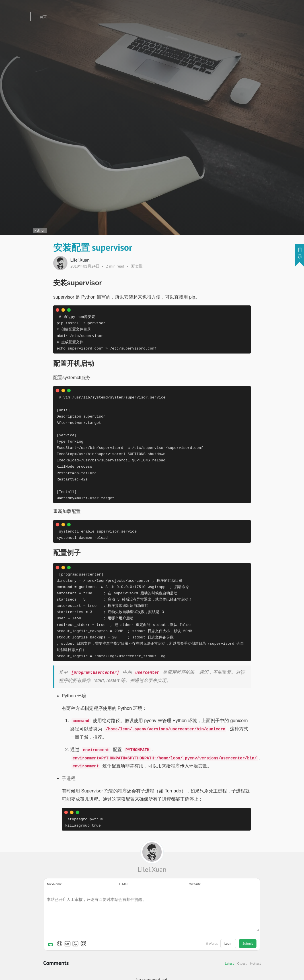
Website (195, 884)
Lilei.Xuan (152, 869)
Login (228, 943)
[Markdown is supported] (52, 944)
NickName (54, 884)
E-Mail (124, 884)
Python (40, 230)
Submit (248, 943)
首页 (43, 17)
